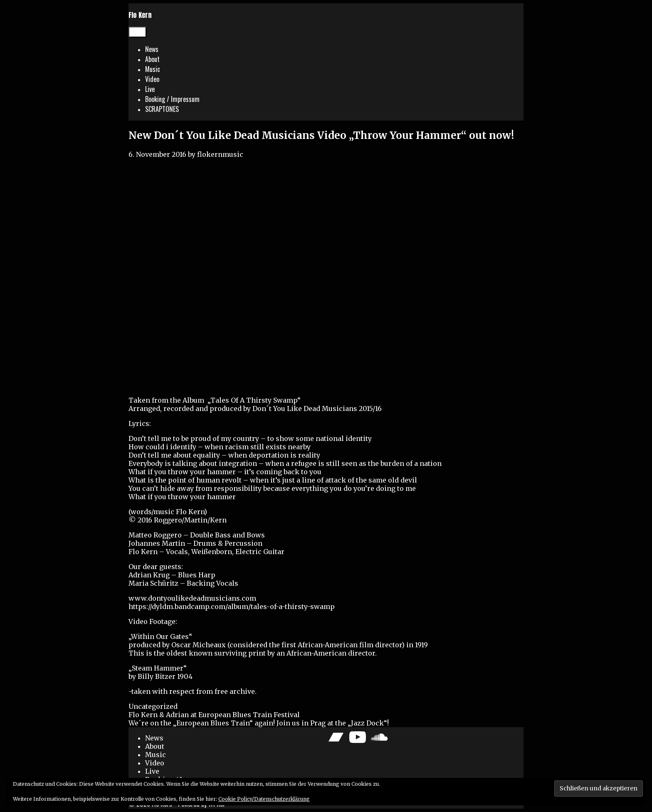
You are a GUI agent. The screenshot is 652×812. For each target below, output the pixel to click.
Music (153, 69)
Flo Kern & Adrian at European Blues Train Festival (214, 715)
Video (152, 79)
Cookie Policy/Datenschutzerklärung (264, 799)
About (152, 59)
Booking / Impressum (172, 99)
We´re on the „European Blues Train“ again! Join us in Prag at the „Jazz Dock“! (259, 723)
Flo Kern (140, 15)
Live (150, 89)
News (152, 49)
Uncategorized (153, 706)
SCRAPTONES (162, 109)
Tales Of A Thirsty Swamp (254, 400)
